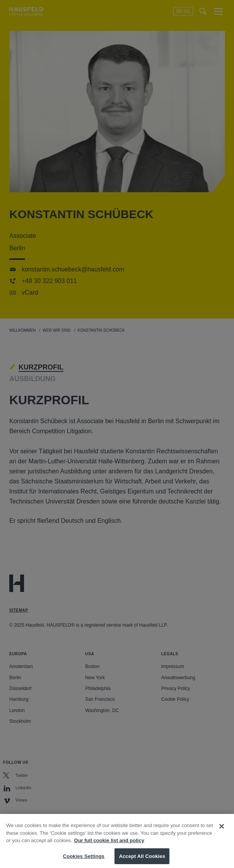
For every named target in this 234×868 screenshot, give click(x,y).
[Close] (222, 831)
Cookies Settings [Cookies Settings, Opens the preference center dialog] (84, 860)
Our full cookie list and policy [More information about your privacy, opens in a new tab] (109, 845)
